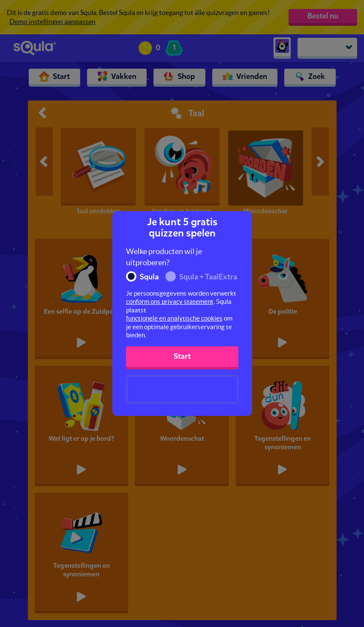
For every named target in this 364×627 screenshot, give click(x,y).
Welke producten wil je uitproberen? (164, 257)
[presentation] (182, 389)
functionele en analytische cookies (174, 318)
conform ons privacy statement (170, 301)
